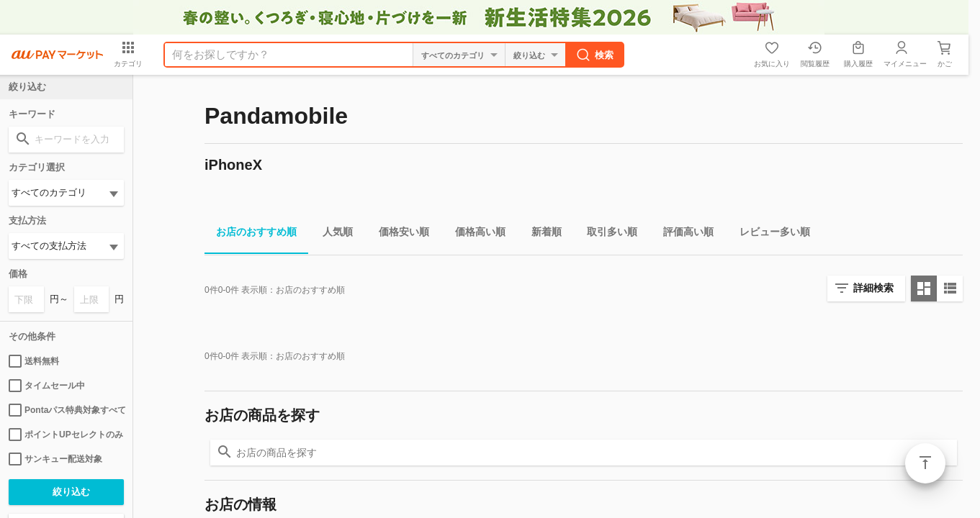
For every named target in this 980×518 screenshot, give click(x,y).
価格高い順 (475, 234)
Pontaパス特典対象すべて (66, 410)
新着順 (541, 234)
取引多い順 (606, 234)
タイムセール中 (47, 386)
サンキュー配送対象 (55, 459)
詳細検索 (873, 288)
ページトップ (925, 463)
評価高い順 (683, 234)
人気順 (332, 234)
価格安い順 (398, 234)
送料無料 (34, 361)
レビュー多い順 (769, 234)
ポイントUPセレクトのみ (66, 435)
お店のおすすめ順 (251, 234)
